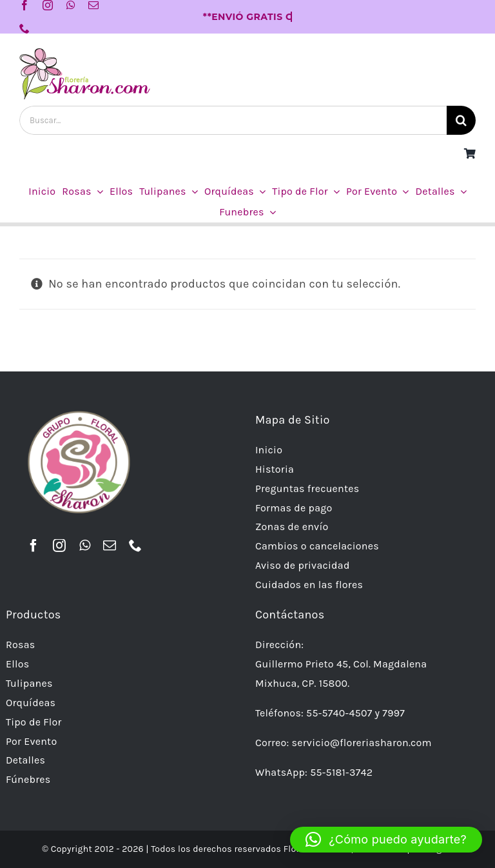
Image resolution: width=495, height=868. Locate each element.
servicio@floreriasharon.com (362, 743)
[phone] (24, 28)
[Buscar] (461, 120)
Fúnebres (28, 779)
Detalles (25, 760)
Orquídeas (31, 703)
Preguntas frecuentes (307, 488)
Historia (275, 469)
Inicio (269, 450)
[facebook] (24, 5)
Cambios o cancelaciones (317, 546)
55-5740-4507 (339, 713)
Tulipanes (29, 683)
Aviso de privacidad (303, 565)
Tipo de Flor (34, 722)
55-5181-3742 (341, 772)
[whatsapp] (71, 5)
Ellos (17, 664)
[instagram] (48, 5)
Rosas (21, 645)
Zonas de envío (292, 527)
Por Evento (32, 741)
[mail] (93, 5)
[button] (386, 840)
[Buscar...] (233, 120)
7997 (393, 713)
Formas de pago (294, 508)
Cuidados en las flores (309, 585)
